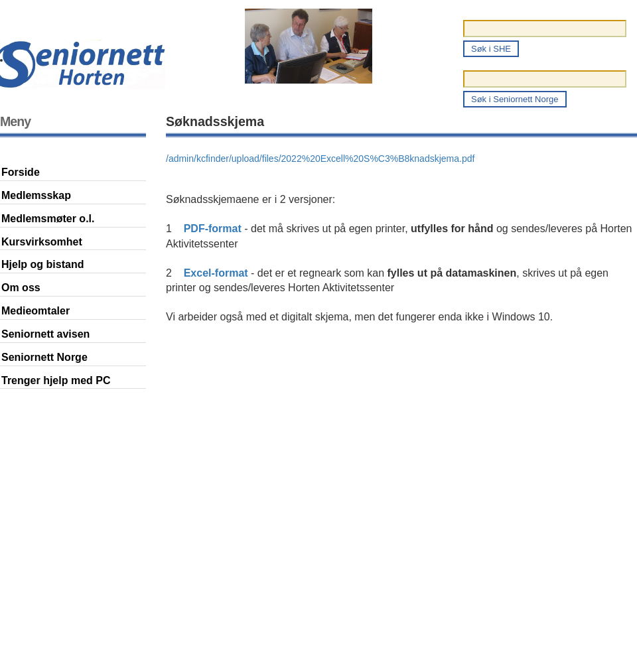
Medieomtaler (35, 311)
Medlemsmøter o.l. (48, 219)
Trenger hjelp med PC (56, 380)
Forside (21, 172)
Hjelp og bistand (42, 264)
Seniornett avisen (45, 334)
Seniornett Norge (44, 357)
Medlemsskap (36, 195)
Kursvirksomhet (42, 242)
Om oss (21, 288)
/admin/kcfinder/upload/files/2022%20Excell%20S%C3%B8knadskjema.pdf (320, 159)
